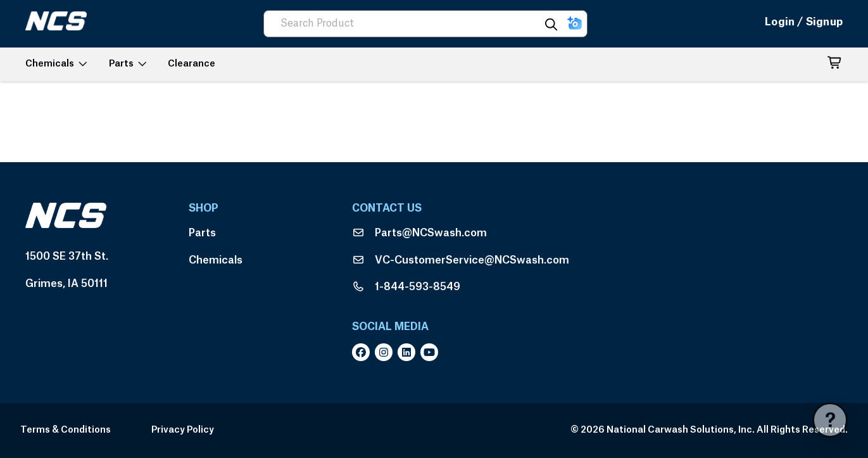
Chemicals (216, 260)
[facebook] (363, 352)
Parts (202, 233)
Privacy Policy (183, 430)
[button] (575, 24)
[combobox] (407, 24)
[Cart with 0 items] (835, 65)
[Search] (551, 24)
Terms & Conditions (66, 430)
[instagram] (386, 352)
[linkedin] (409, 352)
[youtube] (432, 352)
